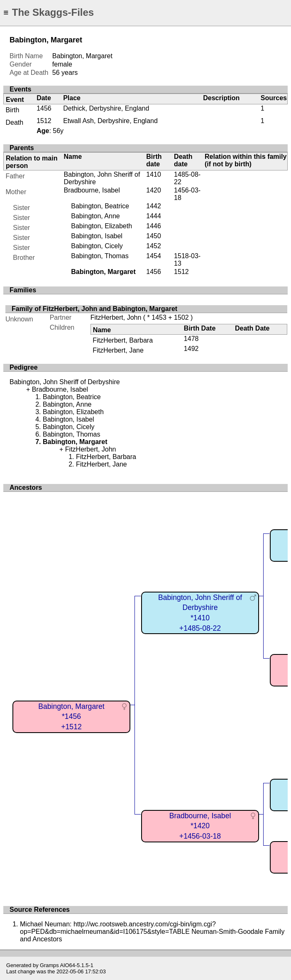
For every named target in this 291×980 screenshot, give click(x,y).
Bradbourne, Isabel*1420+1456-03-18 (200, 826)
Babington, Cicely (97, 246)
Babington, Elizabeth (101, 226)
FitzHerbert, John (116, 317)
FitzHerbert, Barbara (123, 340)
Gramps (49, 965)
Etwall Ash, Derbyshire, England (110, 121)
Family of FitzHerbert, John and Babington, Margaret (94, 309)
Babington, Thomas (100, 256)
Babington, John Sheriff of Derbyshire (65, 382)
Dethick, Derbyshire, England (106, 108)
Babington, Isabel (97, 236)
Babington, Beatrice (100, 206)
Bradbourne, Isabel (92, 190)
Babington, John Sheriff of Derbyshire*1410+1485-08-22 (200, 613)
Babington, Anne (95, 216)
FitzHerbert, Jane (118, 350)
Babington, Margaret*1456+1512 (71, 717)
